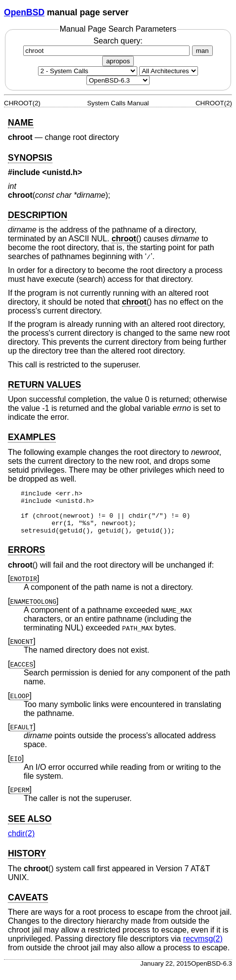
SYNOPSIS (30, 158)
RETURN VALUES (44, 385)
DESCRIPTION (38, 215)
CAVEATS (28, 906)
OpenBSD (24, 12)
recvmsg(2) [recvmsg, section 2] (203, 948)
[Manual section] (88, 71)
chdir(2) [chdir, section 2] (21, 842)
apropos (118, 61)
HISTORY (27, 862)
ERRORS (26, 559)
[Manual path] (118, 80)
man (202, 51)
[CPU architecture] (169, 71)
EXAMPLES (32, 437)
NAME (21, 123)
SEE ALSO (30, 828)
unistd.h (62, 172)
